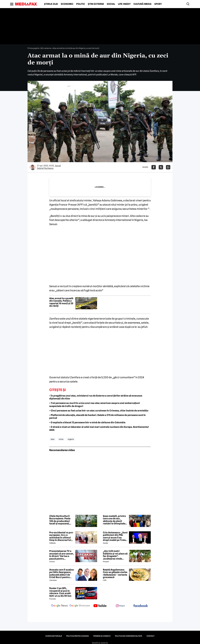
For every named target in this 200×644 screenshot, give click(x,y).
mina (61, 439)
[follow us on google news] (59, 606)
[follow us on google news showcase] (80, 606)
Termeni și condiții (102, 636)
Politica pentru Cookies (77, 636)
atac (53, 439)
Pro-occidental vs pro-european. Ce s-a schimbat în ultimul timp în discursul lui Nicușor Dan (61, 536)
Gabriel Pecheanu (45, 168)
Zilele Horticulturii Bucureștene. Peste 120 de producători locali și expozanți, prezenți (60, 520)
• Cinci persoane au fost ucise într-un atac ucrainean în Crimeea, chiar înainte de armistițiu (99, 411)
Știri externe (96, 4)
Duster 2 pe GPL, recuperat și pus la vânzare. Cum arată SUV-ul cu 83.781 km (60, 592)
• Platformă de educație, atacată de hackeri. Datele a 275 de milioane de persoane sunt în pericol (97, 417)
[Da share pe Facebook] (154, 167)
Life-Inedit (124, 4)
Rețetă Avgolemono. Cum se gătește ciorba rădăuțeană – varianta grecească (115, 574)
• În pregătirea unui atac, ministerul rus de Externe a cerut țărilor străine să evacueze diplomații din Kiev (96, 397)
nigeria (71, 439)
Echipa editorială (54, 636)
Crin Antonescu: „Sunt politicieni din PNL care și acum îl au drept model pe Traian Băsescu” (115, 536)
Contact (151, 636)
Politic (81, 4)
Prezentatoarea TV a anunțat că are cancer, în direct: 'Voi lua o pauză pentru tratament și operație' (62, 555)
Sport (158, 4)
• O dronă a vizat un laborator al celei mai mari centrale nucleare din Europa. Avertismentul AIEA (99, 428)
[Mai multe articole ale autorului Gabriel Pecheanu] (33, 167)
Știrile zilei (51, 4)
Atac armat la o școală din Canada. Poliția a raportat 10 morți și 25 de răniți (61, 302)
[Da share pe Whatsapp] (168, 167)
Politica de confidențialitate (129, 636)
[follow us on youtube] (100, 606)
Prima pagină (33, 48)
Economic (67, 4)
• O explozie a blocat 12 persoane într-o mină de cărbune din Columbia (87, 422)
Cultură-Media (142, 4)
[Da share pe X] (161, 167)
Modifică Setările (100, 643)
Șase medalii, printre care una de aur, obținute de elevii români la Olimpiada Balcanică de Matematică (114, 520)
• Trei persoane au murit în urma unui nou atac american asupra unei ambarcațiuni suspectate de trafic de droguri (95, 405)
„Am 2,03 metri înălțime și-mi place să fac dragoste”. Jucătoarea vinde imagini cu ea (115, 555)
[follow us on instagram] (120, 606)
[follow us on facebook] (141, 606)
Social (111, 4)
